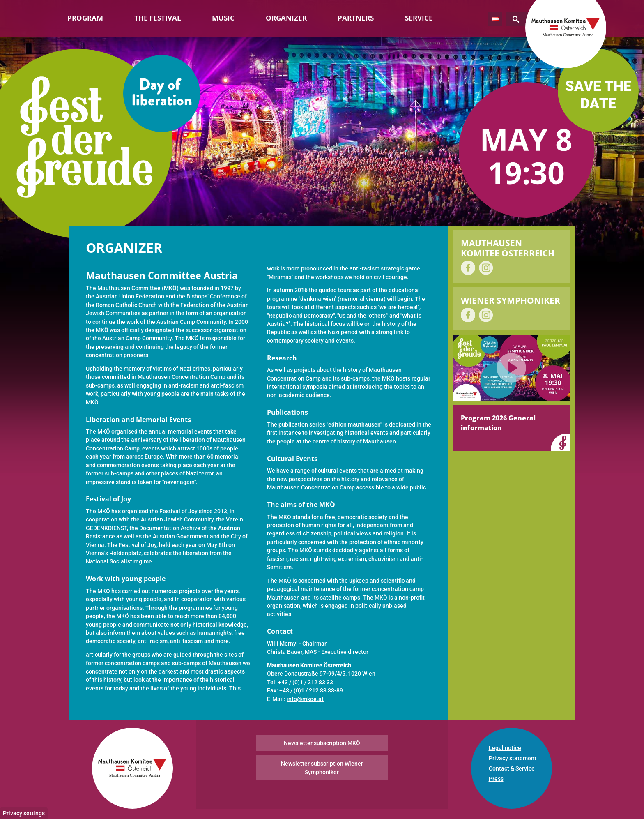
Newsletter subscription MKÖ (322, 743)
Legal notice (505, 748)
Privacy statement (513, 758)
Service (419, 18)
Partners (356, 18)
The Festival (158, 18)
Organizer (286, 18)
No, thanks (559, 776)
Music (223, 18)
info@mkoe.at (305, 699)
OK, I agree (520, 776)
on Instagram (486, 268)
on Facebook (468, 268)
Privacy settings (24, 758)
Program (85, 18)
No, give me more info (99, 809)
